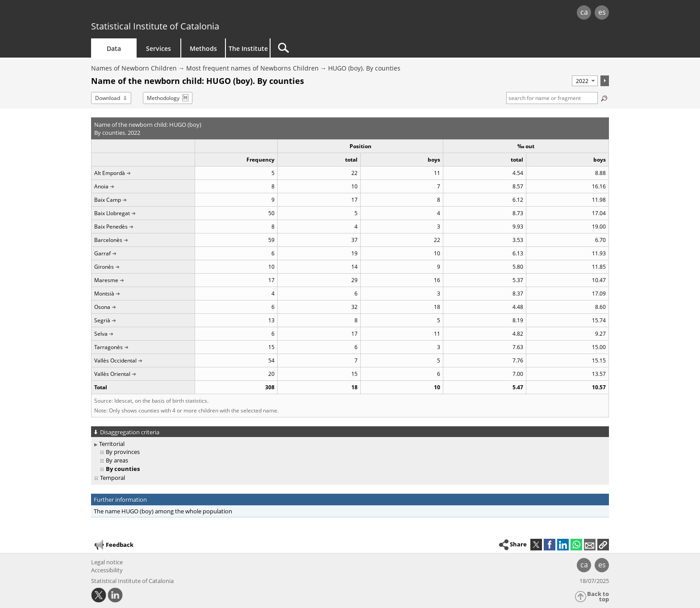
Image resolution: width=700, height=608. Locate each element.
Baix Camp (108, 200)
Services (158, 48)
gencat (195, 13)
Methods (203, 48)
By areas (117, 460)
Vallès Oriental (112, 374)
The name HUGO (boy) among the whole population (163, 511)
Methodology (163, 98)
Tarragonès (108, 347)
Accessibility (107, 570)
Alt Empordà (110, 173)
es (602, 12)
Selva (101, 334)
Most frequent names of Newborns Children (252, 68)
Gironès (104, 267)
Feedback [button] (113, 545)
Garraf (102, 253)
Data (114, 48)
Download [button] (108, 98)
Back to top (598, 597)
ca (584, 12)
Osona (102, 307)
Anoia (101, 186)
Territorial (112, 444)
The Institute (248, 48)
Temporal (112, 478)
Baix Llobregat (112, 213)
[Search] (346, 48)
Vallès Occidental (115, 360)
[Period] (585, 81)
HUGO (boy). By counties (364, 68)
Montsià (104, 294)
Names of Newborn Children (134, 68)
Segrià (102, 320)
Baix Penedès (111, 227)
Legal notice (107, 562)
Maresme (106, 280)
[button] (603, 545)
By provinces (123, 452)
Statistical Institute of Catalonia (155, 26)
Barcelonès (108, 240)
